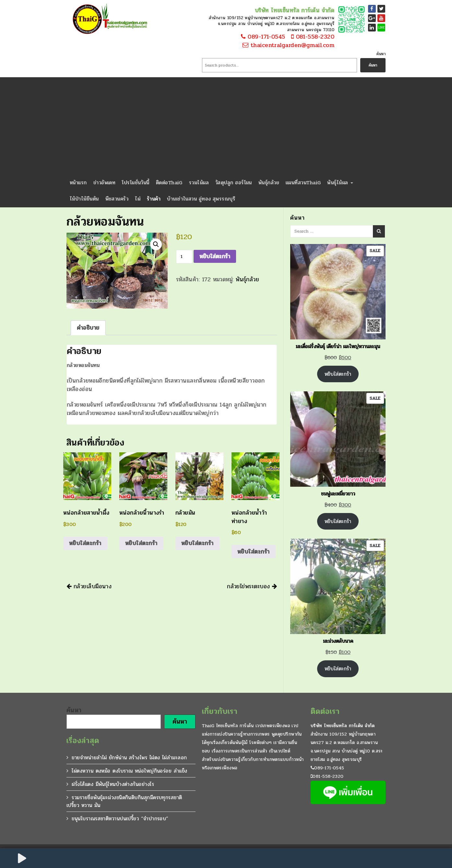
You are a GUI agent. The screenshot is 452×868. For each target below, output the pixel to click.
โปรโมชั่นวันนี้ (136, 183)
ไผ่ (138, 199)
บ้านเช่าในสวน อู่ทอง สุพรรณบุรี (201, 199)
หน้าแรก (78, 183)
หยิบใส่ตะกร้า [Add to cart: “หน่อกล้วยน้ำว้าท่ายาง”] (254, 552)
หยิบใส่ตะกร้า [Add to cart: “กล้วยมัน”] (197, 543)
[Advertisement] (226, 126)
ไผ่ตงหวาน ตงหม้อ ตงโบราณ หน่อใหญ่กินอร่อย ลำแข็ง (129, 771)
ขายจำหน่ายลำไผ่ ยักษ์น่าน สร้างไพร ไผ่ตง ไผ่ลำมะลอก (129, 758)
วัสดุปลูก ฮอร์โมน (234, 183)
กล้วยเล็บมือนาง (89, 586)
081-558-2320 (311, 37)
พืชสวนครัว (117, 199)
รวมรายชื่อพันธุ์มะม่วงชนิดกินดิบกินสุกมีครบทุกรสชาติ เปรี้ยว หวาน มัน (124, 801)
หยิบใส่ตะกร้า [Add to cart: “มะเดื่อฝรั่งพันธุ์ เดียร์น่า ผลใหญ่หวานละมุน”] (338, 374)
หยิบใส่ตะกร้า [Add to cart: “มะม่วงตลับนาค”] (338, 669)
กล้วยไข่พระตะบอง (252, 586)
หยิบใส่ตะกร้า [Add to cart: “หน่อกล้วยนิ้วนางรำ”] (141, 543)
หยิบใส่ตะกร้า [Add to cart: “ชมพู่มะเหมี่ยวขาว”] (338, 521)
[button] (156, 244)
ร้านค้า (154, 199)
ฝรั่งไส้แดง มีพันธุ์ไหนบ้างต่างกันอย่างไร (113, 784)
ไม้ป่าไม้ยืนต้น (84, 199)
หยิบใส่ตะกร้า (215, 256)
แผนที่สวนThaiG (303, 183)
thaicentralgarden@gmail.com (288, 45)
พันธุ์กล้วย (269, 183)
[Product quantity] (184, 257)
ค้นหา (381, 54)
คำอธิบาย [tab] (88, 328)
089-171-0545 (262, 37)
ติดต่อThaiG (169, 183)
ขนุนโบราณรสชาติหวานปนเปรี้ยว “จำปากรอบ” (120, 819)
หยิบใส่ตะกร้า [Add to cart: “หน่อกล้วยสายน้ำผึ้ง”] (85, 543)
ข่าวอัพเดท (105, 183)
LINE (381, 28)
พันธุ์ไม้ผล (340, 183)
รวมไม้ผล (199, 183)
